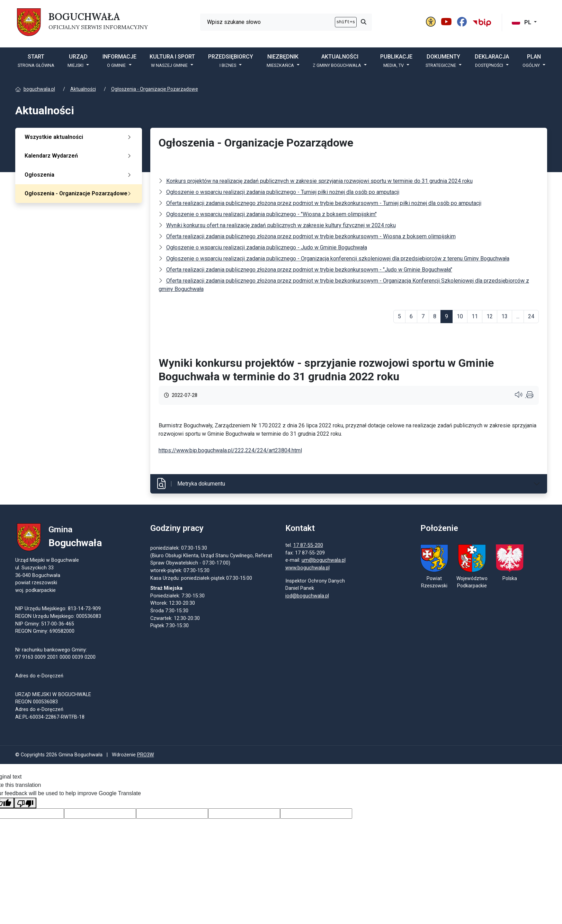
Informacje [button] (119, 61)
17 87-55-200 (308, 546)
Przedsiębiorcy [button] (231, 61)
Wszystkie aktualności (79, 137)
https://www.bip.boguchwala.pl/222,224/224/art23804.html (230, 450)
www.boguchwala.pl (307, 568)
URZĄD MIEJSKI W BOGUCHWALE (53, 695)
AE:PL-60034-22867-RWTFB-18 (50, 717)
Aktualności (83, 89)
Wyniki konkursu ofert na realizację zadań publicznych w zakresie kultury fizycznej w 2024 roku (281, 225)
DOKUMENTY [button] (443, 61)
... (518, 316)
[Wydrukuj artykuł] (530, 396)
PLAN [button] (532, 61)
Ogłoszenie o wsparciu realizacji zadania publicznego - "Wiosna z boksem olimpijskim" (271, 214)
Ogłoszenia (79, 175)
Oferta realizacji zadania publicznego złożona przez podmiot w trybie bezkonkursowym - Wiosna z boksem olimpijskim (311, 236)
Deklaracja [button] (492, 61)
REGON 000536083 (37, 703)
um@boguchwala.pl (324, 561)
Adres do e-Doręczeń (39, 710)
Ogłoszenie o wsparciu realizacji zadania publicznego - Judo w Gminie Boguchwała (267, 247)
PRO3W (146, 756)
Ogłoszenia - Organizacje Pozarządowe (155, 89)
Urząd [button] (78, 61)
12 (490, 316)
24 (531, 316)
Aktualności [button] (338, 61)
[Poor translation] (25, 804)
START (36, 61)
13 (505, 316)
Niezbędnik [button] (283, 61)
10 (460, 316)
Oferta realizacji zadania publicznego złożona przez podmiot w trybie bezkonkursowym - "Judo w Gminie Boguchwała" (309, 270)
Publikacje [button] (396, 61)
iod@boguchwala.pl (307, 596)
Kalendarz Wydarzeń (79, 156)
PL (522, 22)
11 (475, 316)
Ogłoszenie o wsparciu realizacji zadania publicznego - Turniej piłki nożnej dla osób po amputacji (283, 192)
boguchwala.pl (39, 89)
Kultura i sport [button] (172, 61)
